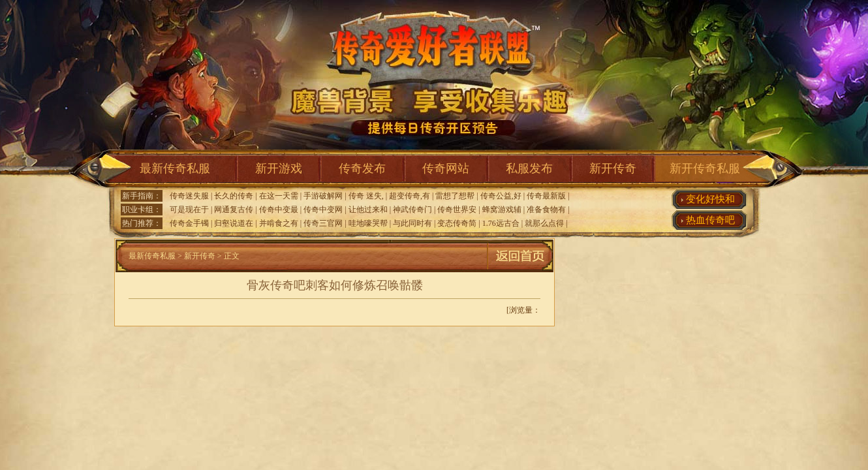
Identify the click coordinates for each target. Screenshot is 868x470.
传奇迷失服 (189, 196)
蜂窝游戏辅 (502, 210)
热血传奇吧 (710, 220)
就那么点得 (544, 223)
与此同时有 (412, 223)
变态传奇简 (457, 223)
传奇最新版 (546, 196)
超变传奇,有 (410, 196)
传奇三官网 (323, 223)
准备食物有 (546, 210)
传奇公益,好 (501, 196)
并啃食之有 (279, 223)
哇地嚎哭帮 (368, 223)
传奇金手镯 (189, 223)
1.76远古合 (501, 223)
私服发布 (529, 168)
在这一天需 (279, 196)
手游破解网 (323, 196)
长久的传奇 (234, 196)
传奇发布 (362, 168)
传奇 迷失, (366, 196)
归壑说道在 (234, 223)
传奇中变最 (279, 210)
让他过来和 (368, 210)
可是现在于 (189, 210)
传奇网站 (446, 168)
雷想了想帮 (455, 196)
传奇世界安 (457, 210)
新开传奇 (613, 168)
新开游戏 (279, 168)
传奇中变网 (323, 210)
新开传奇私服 (705, 168)
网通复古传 (234, 210)
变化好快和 (710, 199)
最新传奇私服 (175, 168)
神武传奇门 (412, 210)
